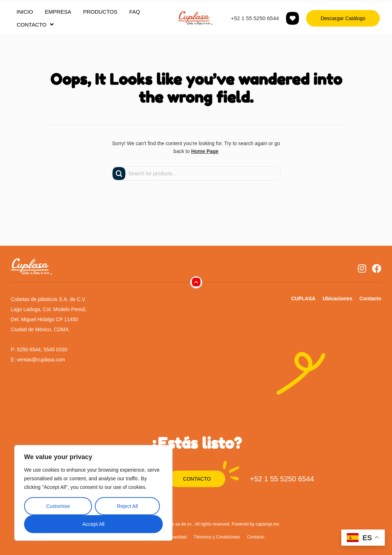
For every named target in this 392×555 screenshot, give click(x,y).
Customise (58, 506)
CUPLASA (303, 299)
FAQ (135, 12)
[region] (93, 493)
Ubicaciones (337, 299)
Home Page (205, 151)
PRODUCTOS (100, 12)
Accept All (93, 524)
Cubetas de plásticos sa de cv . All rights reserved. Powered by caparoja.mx (207, 524)
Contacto (370, 299)
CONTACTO (35, 24)
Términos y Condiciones (217, 537)
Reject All (127, 506)
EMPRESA (58, 12)
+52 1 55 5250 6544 (255, 18)
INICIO (25, 12)
